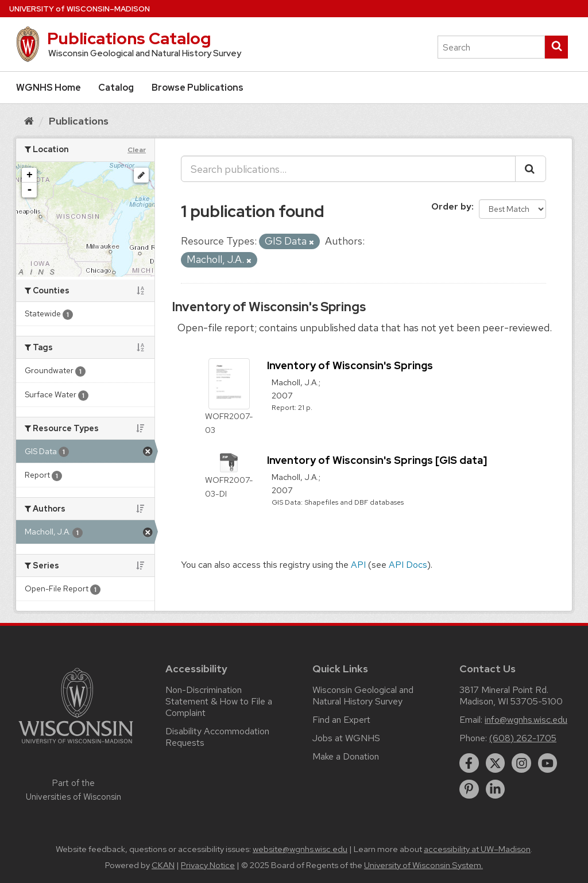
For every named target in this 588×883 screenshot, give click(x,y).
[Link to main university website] (76, 745)
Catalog (116, 88)
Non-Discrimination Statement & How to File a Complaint (219, 701)
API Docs (408, 565)
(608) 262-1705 (523, 738)
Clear (137, 150)
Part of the (73, 790)
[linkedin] (496, 789)
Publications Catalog (129, 38)
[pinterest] (469, 789)
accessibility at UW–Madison (477, 849)
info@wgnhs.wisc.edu (526, 720)
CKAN (163, 865)
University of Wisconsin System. (423, 865)
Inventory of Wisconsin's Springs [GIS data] (377, 460)
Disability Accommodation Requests (217, 737)
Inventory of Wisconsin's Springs (269, 307)
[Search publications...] (348, 169)
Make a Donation (346, 756)
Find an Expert (341, 720)
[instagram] (521, 763)
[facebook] (469, 763)
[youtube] (548, 763)
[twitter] (496, 763)
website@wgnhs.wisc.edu (300, 849)
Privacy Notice (208, 865)
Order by (451, 206)
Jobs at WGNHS (346, 738)
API (358, 565)
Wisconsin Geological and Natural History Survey (363, 696)
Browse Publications (198, 88)
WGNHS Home (49, 88)
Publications (79, 121)
